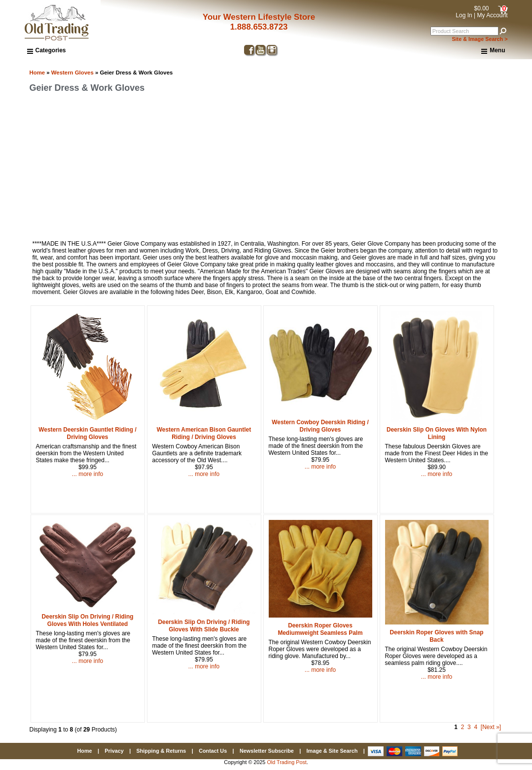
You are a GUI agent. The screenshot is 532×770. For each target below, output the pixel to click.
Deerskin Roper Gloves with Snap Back (436, 636)
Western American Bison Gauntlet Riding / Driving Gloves (204, 433)
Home (37, 73)
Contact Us (213, 751)
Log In (464, 15)
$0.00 (481, 8)
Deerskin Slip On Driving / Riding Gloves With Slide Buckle (204, 626)
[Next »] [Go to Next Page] (491, 727)
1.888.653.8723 (259, 27)
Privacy (114, 751)
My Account (492, 15)
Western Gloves (72, 73)
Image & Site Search (332, 751)
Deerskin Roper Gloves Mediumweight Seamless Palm (320, 629)
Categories (47, 50)
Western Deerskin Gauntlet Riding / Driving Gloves (87, 433)
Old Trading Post (286, 762)
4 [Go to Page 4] (476, 727)
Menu (493, 51)
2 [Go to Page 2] (463, 727)
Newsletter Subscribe (267, 751)
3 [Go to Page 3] (469, 727)
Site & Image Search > (479, 39)
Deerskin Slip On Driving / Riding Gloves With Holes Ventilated (87, 620)
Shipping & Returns (161, 751)
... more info (88, 474)
